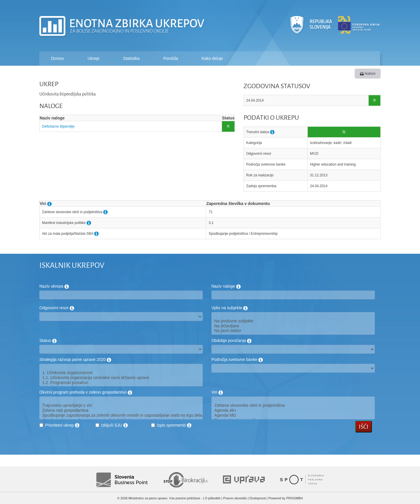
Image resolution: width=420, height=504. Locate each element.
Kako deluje (212, 58)
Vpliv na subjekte (230, 308)
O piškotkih (213, 498)
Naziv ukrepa (54, 286)
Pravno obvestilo (235, 498)
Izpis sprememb (174, 425)
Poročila (171, 58)
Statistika (131, 58)
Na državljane (293, 326)
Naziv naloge (226, 286)
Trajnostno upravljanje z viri (121, 405)
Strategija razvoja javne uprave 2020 (75, 359)
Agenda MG (293, 415)
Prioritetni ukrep (62, 425)
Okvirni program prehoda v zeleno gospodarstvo (86, 392)
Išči (364, 427)
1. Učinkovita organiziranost (121, 373)
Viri (217, 392)
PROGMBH (294, 498)
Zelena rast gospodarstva (121, 410)
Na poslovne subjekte (293, 321)
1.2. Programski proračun (121, 383)
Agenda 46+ (293, 410)
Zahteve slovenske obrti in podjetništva (293, 405)
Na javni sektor (293, 331)
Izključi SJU (114, 425)
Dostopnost (258, 498)
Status (48, 340)
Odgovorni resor (57, 308)
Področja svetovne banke (237, 359)
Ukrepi (93, 58)
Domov (57, 58)
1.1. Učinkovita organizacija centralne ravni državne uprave (121, 378)
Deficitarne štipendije (58, 126)
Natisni (368, 74)
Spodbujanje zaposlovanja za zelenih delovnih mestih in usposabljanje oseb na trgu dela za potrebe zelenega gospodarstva (121, 415)
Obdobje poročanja (231, 340)
